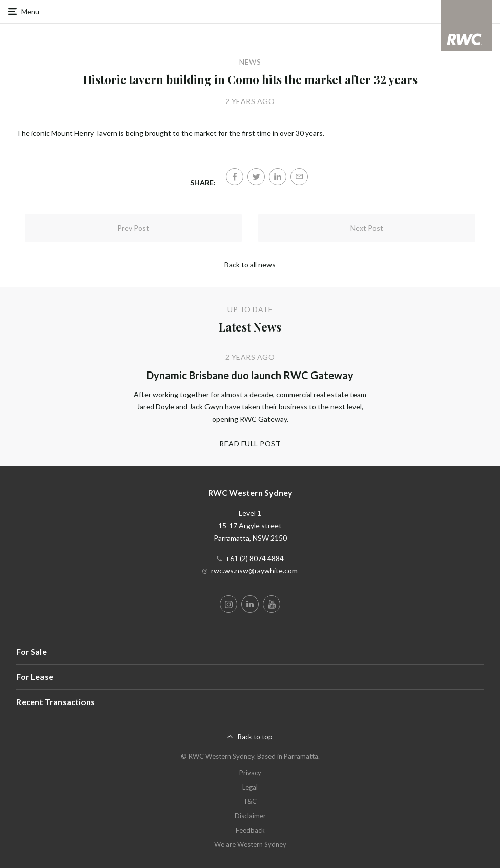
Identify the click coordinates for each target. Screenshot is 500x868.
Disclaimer (250, 816)
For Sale (32, 652)
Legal (250, 787)
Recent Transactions (56, 702)
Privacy (250, 773)
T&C (250, 801)
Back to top (255, 737)
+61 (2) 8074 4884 (255, 558)
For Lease (35, 677)
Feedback (250, 830)
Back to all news (250, 265)
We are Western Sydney (250, 844)
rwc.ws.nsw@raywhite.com (254, 571)
